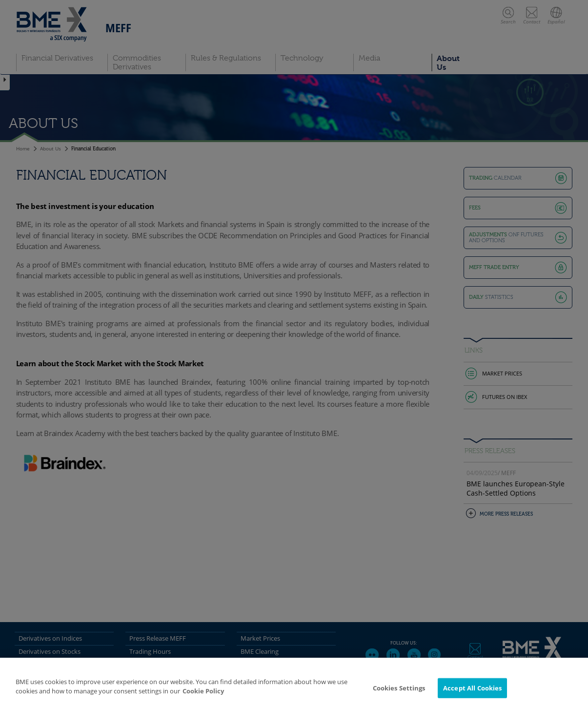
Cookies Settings (399, 695)
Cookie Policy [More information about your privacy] (203, 698)
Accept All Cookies (472, 695)
